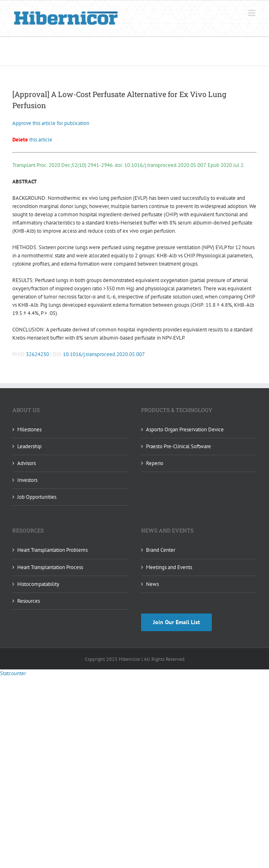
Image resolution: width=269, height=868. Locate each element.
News (152, 584)
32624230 (37, 354)
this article (32, 140)
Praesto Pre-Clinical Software (179, 446)
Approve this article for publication (51, 123)
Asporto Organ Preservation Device (185, 429)
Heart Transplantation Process (50, 567)
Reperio (155, 463)
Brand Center (161, 550)
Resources (29, 601)
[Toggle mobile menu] (252, 13)
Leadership (29, 446)
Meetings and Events (169, 567)
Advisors (27, 463)
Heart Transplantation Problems (52, 550)
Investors (27, 480)
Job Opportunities (37, 497)
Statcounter (13, 673)
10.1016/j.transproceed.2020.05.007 (104, 354)
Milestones (29, 429)
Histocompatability (38, 584)
